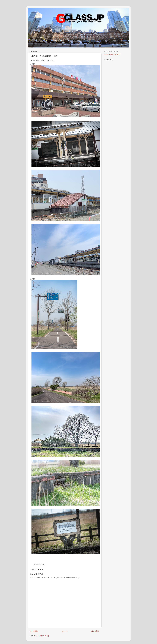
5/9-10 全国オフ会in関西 (112, 54)
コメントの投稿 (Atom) (41, 636)
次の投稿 (34, 631)
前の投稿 (95, 631)
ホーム (65, 631)
